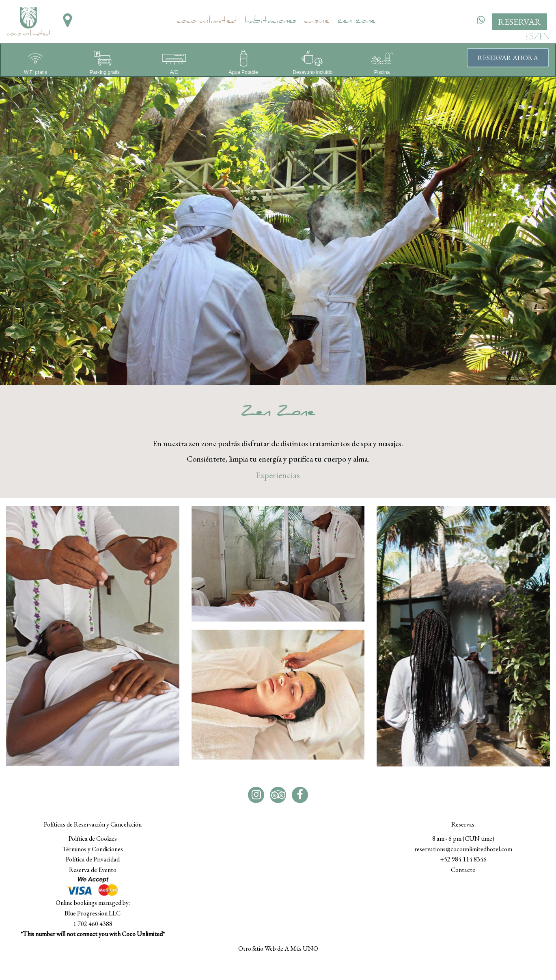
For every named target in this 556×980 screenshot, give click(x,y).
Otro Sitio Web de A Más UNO (278, 949)
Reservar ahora (508, 58)
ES (529, 36)
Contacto (463, 870)
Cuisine (317, 22)
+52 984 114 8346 (463, 859)
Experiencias (278, 475)
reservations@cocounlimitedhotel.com (463, 849)
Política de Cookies (93, 839)
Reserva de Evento (93, 870)
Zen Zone (356, 22)
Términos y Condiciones (93, 849)
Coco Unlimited (207, 22)
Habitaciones (270, 22)
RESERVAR (519, 22)
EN (545, 36)
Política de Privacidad (93, 859)
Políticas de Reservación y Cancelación (93, 824)
